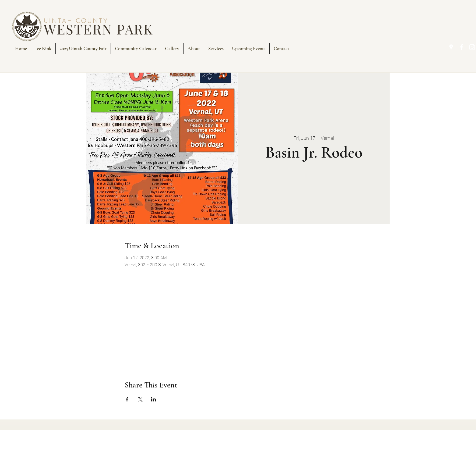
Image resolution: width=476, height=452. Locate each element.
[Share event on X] (140, 399)
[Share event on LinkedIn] (154, 399)
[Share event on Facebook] (127, 399)
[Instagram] (472, 47)
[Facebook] (462, 47)
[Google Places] (451, 47)
